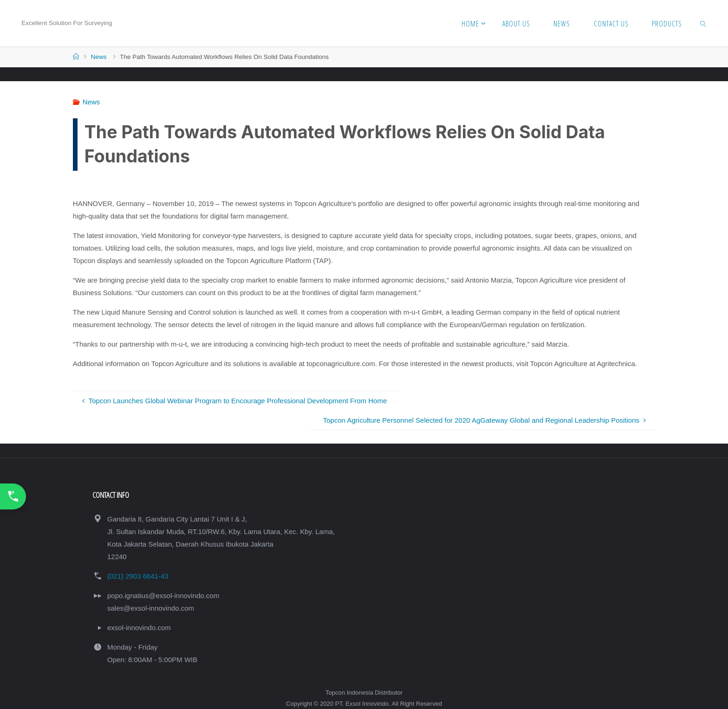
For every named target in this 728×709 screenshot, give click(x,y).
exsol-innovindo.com (139, 628)
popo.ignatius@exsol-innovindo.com (163, 596)
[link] (703, 23)
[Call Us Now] (13, 496)
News (99, 57)
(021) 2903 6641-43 (138, 576)
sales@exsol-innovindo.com (151, 608)
